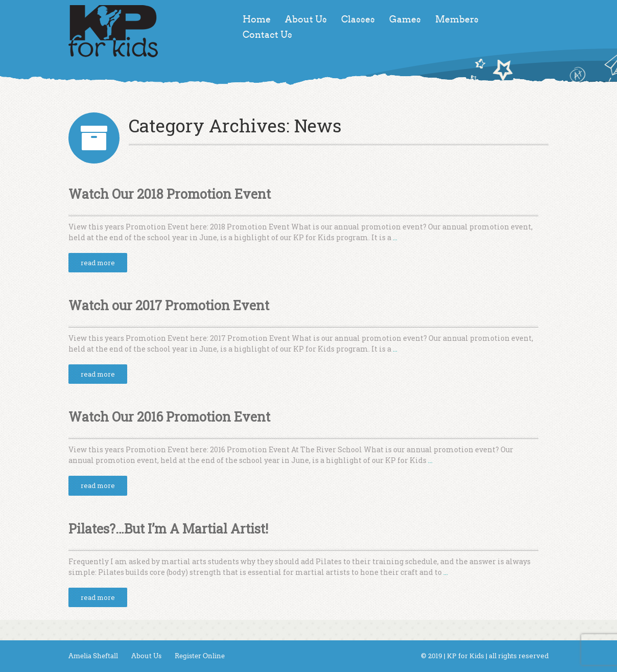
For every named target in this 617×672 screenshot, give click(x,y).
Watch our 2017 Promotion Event (169, 305)
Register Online (200, 656)
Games (405, 19)
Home (257, 19)
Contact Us (267, 35)
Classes (358, 19)
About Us (306, 19)
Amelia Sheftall (93, 656)
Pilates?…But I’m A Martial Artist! (168, 529)
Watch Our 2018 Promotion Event (170, 194)
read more (98, 263)
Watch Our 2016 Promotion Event (169, 417)
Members (457, 19)
